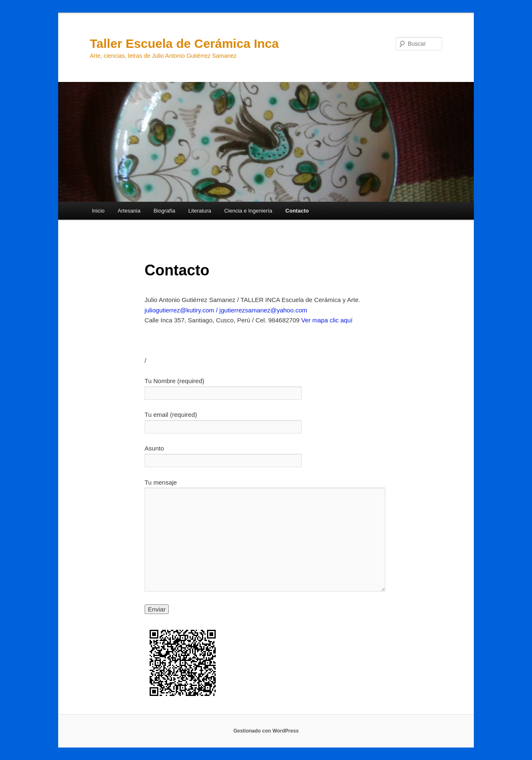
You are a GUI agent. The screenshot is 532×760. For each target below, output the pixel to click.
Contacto (297, 211)
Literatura (200, 211)
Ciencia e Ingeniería (248, 211)
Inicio (98, 211)
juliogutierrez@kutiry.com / (182, 310)
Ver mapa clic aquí (327, 320)
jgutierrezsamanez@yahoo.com (263, 310)
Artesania (129, 211)
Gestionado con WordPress (266, 731)
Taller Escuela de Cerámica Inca (184, 43)
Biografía (164, 211)
